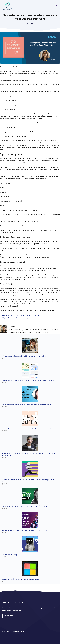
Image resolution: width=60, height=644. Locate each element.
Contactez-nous (9, 616)
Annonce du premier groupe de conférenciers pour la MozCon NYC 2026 (24, 530)
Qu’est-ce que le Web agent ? (11, 555)
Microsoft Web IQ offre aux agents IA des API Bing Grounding (20, 579)
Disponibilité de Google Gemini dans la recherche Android (21, 315)
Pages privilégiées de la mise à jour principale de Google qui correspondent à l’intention (29, 429)
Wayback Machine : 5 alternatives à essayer (16, 318)
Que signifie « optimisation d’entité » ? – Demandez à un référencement (24, 506)
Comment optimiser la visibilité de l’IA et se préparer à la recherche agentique (26, 405)
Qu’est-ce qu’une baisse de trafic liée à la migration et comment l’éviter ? (25, 356)
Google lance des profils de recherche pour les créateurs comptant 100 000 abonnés (28, 380)
